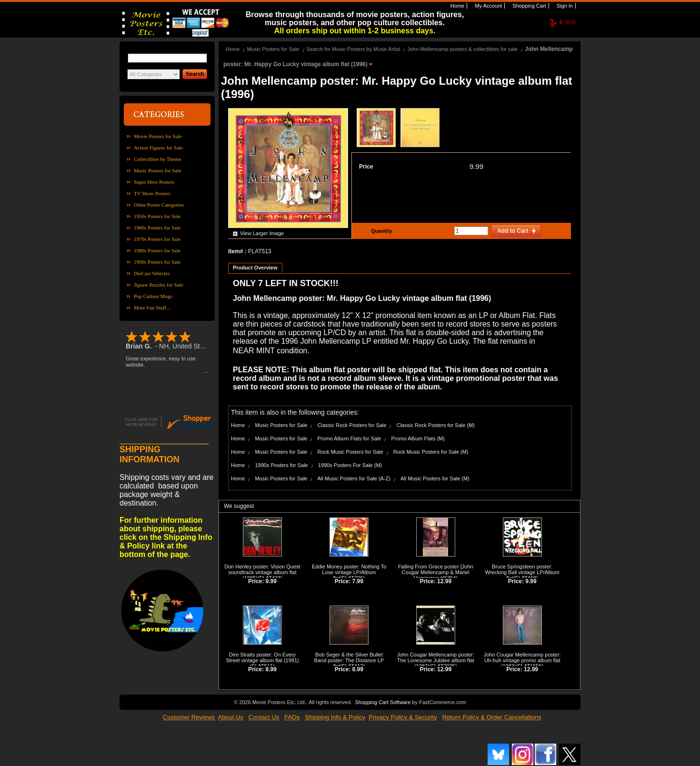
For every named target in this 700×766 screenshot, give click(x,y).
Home (457, 6)
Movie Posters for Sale (158, 136)
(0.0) (568, 22)
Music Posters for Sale (157, 170)
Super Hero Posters (154, 182)
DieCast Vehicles (152, 273)
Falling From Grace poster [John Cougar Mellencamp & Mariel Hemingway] (436, 572)
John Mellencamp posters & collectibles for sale (462, 49)
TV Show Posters (152, 193)
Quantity (380, 231)
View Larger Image (262, 233)
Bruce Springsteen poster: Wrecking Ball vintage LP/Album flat (522, 572)
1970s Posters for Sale (157, 239)
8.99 (271, 669)
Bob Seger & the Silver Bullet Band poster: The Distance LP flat (349, 660)
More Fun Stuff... (152, 308)
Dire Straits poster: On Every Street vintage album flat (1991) (262, 657)
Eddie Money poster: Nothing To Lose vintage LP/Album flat (349, 572)
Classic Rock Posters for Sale (352, 425)
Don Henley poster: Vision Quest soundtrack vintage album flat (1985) (262, 572)
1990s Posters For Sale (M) (350, 465)
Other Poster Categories (159, 205)
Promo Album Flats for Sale (350, 438)
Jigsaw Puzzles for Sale (159, 285)
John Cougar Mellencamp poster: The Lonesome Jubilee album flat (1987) (436, 660)
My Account (488, 6)
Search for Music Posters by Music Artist (354, 49)
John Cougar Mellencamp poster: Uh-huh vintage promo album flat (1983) (522, 660)
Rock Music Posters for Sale (350, 452)
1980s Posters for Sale (157, 250)
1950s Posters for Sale (157, 216)
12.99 (444, 581)
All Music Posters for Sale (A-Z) (354, 478)
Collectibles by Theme (157, 159)
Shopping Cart (528, 6)
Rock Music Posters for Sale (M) (431, 452)
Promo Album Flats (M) (418, 438)
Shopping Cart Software (383, 702)
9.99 (476, 166)
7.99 (358, 581)
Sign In (564, 6)
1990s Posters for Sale (157, 262)
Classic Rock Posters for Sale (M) (435, 425)
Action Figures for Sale (158, 148)
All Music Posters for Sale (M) (435, 478)
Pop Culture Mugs (153, 296)
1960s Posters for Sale (157, 228)
